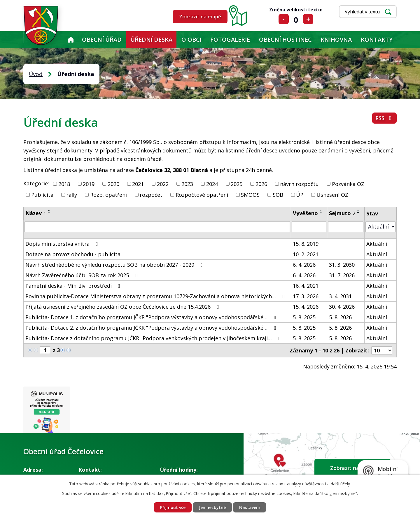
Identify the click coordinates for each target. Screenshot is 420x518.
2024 (212, 184)
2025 (237, 184)
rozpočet (151, 195)
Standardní (296, 19)
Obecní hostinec (285, 39)
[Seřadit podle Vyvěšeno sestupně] (321, 213)
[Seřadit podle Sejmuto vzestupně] (358, 210)
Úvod (71, 40)
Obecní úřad (102, 39)
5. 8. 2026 (340, 317)
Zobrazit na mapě (200, 16)
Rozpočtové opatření (202, 195)
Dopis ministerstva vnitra (63, 244)
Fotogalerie (230, 39)
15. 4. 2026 (306, 307)
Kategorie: (36, 183)
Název (36, 213)
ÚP (300, 195)
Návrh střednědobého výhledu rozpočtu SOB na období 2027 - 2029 (115, 265)
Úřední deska (151, 39)
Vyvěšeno (305, 213)
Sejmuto (342, 213)
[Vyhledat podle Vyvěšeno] (309, 227)
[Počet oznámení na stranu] (382, 350)
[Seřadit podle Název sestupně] (49, 213)
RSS (385, 118)
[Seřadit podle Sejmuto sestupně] (358, 213)
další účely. (341, 484)
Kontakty (377, 39)
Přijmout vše (173, 507)
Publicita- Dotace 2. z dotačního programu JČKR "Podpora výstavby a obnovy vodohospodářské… (152, 328)
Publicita (42, 195)
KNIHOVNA (336, 39)
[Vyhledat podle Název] (157, 227)
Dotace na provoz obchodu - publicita (78, 254)
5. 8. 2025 (304, 317)
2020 (113, 184)
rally (72, 195)
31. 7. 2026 (342, 275)
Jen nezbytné (212, 507)
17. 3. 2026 (306, 296)
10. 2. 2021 (306, 254)
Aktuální (377, 244)
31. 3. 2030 (342, 265)
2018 (64, 184)
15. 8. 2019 (306, 244)
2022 (163, 184)
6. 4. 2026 (304, 265)
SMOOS (250, 195)
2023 (187, 184)
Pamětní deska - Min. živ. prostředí (74, 286)
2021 (138, 184)
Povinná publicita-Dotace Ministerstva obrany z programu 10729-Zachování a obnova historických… (156, 296)
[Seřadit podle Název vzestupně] (49, 210)
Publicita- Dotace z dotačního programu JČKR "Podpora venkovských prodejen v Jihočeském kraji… (154, 338)
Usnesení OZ (332, 195)
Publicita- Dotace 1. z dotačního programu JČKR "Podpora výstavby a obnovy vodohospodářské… (152, 317)
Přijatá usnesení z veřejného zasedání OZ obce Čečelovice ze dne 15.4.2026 (123, 307)
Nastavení (250, 507)
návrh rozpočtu (299, 184)
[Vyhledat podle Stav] (380, 227)
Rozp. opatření (108, 195)
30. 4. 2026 (342, 307)
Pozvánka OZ (348, 184)
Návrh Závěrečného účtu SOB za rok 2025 (83, 275)
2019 (89, 184)
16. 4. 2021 (306, 286)
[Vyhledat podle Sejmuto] (346, 227)
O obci (191, 39)
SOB (278, 195)
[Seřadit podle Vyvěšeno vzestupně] (321, 210)
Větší (308, 19)
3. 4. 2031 (340, 296)
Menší (284, 19)
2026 (261, 184)
